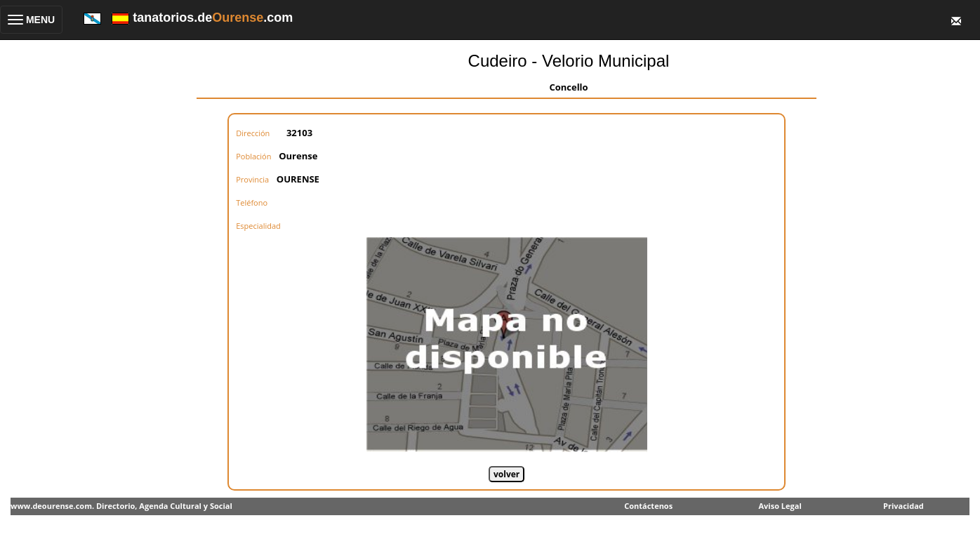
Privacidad (903, 506)
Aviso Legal (780, 506)
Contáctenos (648, 506)
